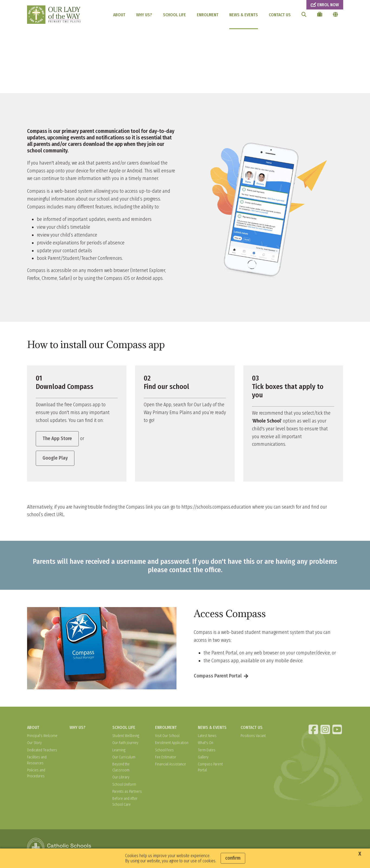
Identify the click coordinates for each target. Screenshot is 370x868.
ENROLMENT (208, 15)
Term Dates (207, 751)
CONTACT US (280, 15)
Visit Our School (167, 737)
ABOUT (119, 15)
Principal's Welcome (42, 737)
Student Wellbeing (126, 737)
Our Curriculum (124, 758)
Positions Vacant (253, 737)
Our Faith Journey (125, 744)
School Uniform (124, 786)
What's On (206, 744)
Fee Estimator (166, 758)
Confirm (233, 858)
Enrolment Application (172, 744)
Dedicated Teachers (42, 751)
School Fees (164, 751)
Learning (119, 751)
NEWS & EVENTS (244, 15)
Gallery (203, 758)
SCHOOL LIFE (174, 15)
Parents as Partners (127, 793)
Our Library (121, 779)
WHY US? (144, 15)
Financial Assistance (171, 765)
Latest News (207, 737)
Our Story (34, 744)
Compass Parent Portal (218, 677)
